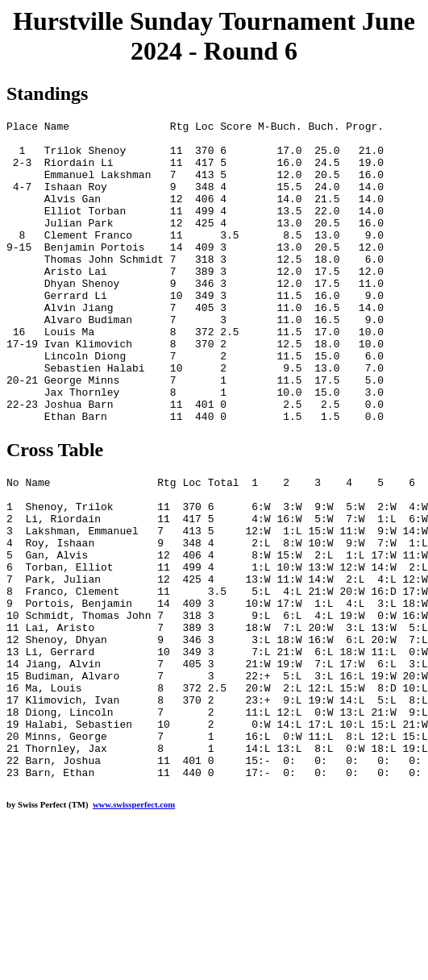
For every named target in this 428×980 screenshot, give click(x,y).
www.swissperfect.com (134, 925)
